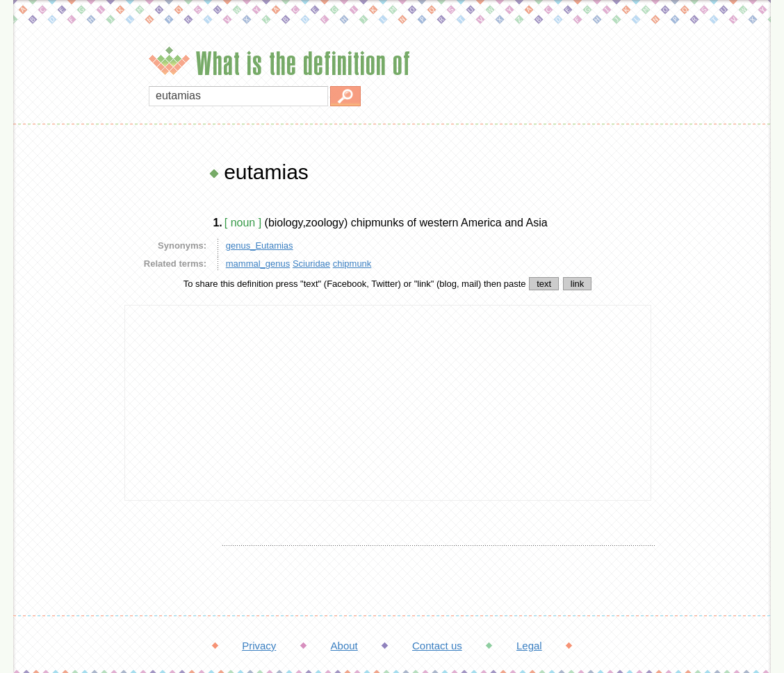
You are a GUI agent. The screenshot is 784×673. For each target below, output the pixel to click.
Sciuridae (311, 264)
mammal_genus (258, 264)
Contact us (437, 646)
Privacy (259, 646)
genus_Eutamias (260, 246)
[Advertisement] (65, 368)
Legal (529, 646)
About (344, 646)
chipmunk (352, 264)
